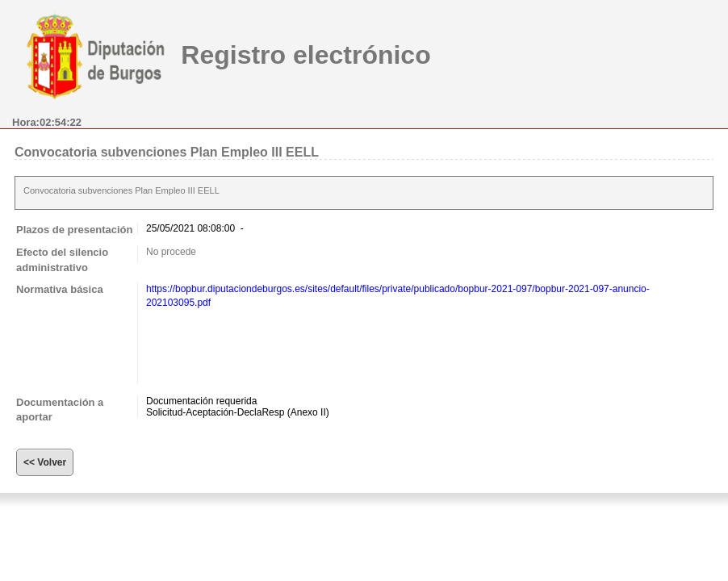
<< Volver (45, 462)
